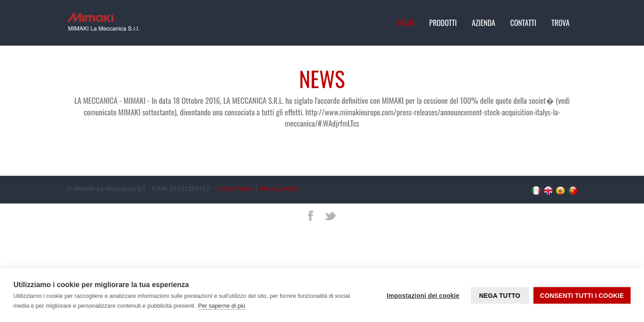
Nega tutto (499, 296)
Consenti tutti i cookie (582, 296)
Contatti (523, 23)
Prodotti (443, 23)
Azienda (483, 23)
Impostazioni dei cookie (423, 296)
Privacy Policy (279, 189)
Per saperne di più (222, 306)
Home (406, 23)
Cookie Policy (234, 189)
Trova (561, 23)
